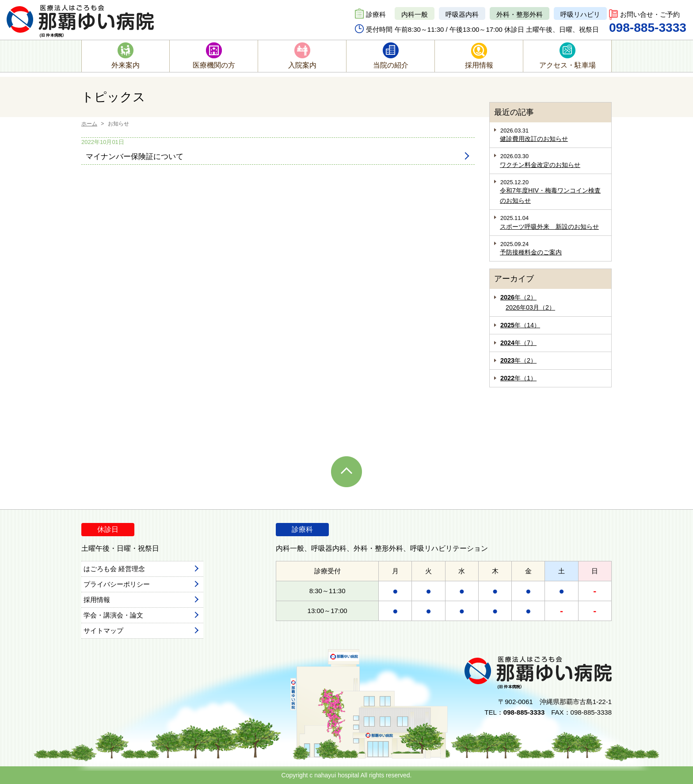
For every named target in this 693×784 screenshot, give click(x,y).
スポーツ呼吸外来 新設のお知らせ (549, 227)
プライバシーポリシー (117, 584)
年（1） (518, 378)
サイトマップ (103, 631)
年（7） (518, 343)
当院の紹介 (391, 65)
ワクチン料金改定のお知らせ (540, 165)
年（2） (518, 297)
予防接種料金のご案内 (531, 252)
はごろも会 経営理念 (114, 569)
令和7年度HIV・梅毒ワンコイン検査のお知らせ (550, 195)
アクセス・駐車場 (567, 65)
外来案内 (126, 65)
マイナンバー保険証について (135, 157)
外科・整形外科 (520, 14)
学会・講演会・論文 (113, 615)
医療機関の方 (214, 65)
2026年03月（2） (530, 307)
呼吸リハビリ (580, 14)
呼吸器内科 (462, 14)
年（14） (520, 325)
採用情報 (479, 65)
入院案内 (302, 65)
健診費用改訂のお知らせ (534, 139)
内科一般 (415, 14)
